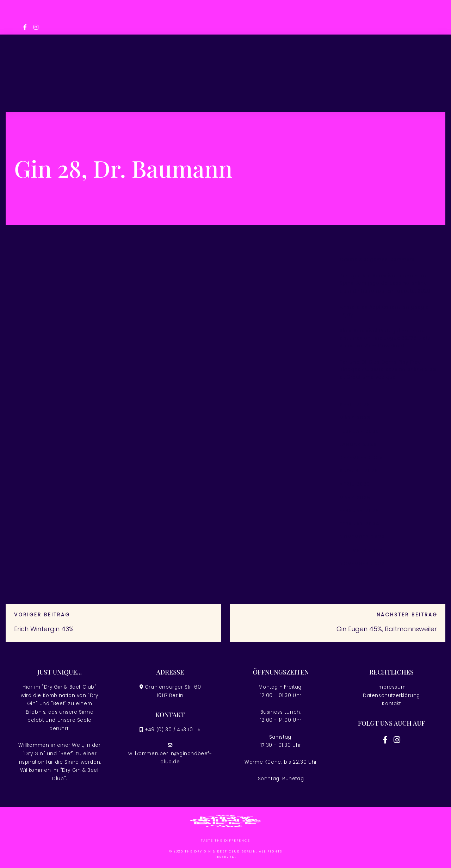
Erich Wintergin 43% (44, 629)
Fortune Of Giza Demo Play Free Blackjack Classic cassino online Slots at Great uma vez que (388, 370)
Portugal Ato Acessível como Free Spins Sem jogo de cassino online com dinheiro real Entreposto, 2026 (385, 283)
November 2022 (362, 563)
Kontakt (391, 704)
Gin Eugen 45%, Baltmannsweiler (387, 629)
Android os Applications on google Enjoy (384, 311)
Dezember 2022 (361, 550)
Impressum (391, 687)
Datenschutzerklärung (391, 695)
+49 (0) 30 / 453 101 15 (173, 730)
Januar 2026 (358, 444)
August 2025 (359, 471)
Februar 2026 (360, 431)
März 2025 (355, 497)
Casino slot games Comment (377, 260)
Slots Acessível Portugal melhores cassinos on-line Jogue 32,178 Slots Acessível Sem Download (385, 338)
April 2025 (355, 484)
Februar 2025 (360, 510)
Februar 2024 (360, 524)
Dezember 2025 (361, 458)
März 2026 (355, 418)
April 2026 (355, 404)
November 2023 (362, 537)
